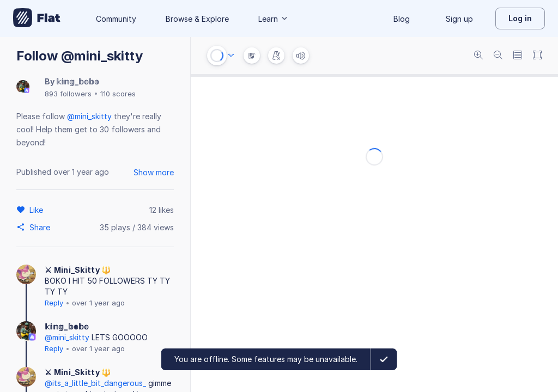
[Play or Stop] (217, 56)
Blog (402, 19)
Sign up (459, 19)
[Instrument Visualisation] (252, 56)
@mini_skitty (89, 116)
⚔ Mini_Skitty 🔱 (78, 270)
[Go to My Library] (37, 19)
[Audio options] (231, 56)
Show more (154, 172)
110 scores (118, 94)
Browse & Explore (197, 19)
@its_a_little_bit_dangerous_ (95, 383)
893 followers (68, 94)
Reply (54, 303)
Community (116, 19)
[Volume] (301, 56)
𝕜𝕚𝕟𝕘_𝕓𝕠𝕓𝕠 (78, 81)
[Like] (38, 210)
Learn (274, 19)
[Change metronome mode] (276, 56)
